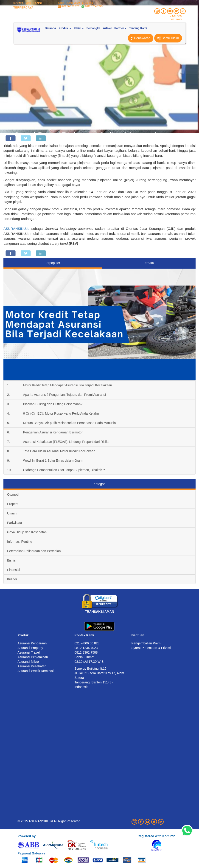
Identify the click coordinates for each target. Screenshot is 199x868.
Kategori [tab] (99, 484)
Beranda (50, 28)
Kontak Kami (84, 635)
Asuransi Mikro (28, 662)
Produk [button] (65, 28)
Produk (23, 635)
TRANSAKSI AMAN (99, 612)
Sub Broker (176, 19)
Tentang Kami (138, 28)
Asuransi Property (30, 648)
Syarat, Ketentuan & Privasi (151, 648)
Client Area (176, 16)
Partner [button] (120, 28)
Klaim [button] (79, 28)
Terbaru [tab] (149, 263)
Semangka (93, 28)
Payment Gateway (31, 853)
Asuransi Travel (28, 652)
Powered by (27, 836)
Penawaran (141, 38)
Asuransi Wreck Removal (35, 671)
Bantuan (138, 635)
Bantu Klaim (168, 38)
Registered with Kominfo (156, 836)
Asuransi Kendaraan (32, 643)
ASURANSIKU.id (16, 229)
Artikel (107, 28)
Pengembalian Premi (146, 643)
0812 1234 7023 (94, 6)
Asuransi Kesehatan (32, 666)
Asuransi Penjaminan (33, 657)
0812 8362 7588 (86, 652)
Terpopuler (53, 263)
